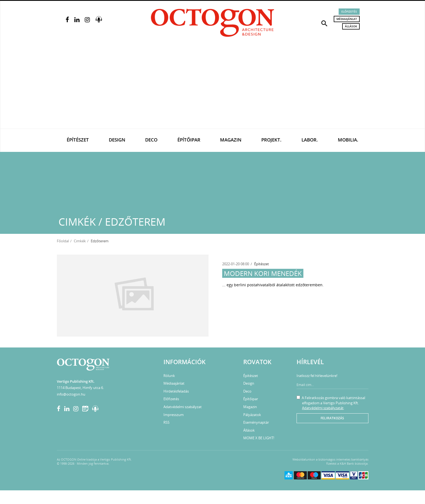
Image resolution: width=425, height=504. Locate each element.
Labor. (310, 140)
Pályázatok (252, 415)
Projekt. (271, 140)
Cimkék (80, 241)
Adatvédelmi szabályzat (183, 407)
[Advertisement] (213, 88)
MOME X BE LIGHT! (259, 438)
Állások (351, 26)
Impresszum (174, 415)
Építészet (78, 140)
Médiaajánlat (347, 19)
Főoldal (63, 241)
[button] (324, 23)
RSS (166, 422)
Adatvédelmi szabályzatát (323, 408)
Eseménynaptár (256, 422)
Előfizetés (349, 11)
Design (117, 140)
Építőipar (189, 140)
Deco (151, 140)
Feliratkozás (332, 418)
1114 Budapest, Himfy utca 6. (80, 388)
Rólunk (169, 376)
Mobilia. (348, 140)
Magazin (231, 140)
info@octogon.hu (71, 394)
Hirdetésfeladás (176, 391)
